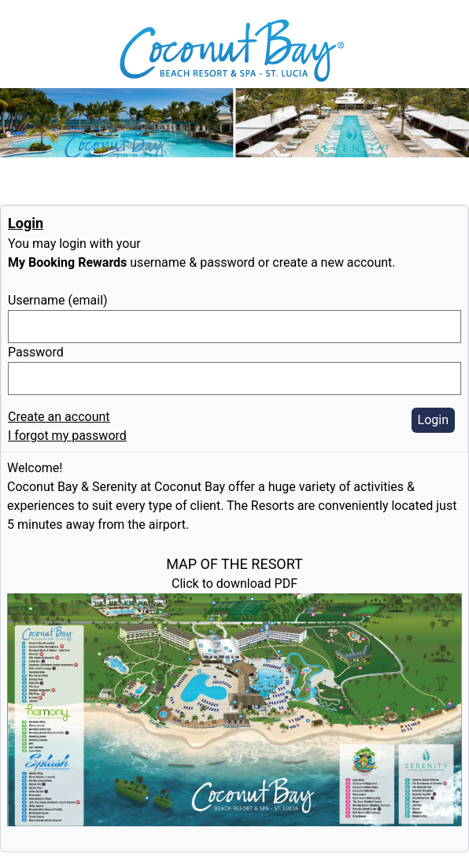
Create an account (59, 417)
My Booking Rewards (67, 262)
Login (433, 420)
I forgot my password (67, 436)
